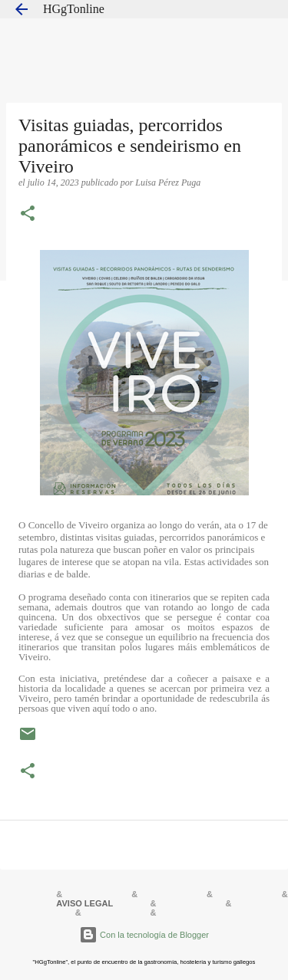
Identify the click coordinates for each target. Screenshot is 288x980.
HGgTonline (74, 9)
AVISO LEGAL (84, 903)
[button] (28, 215)
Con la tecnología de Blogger (144, 935)
